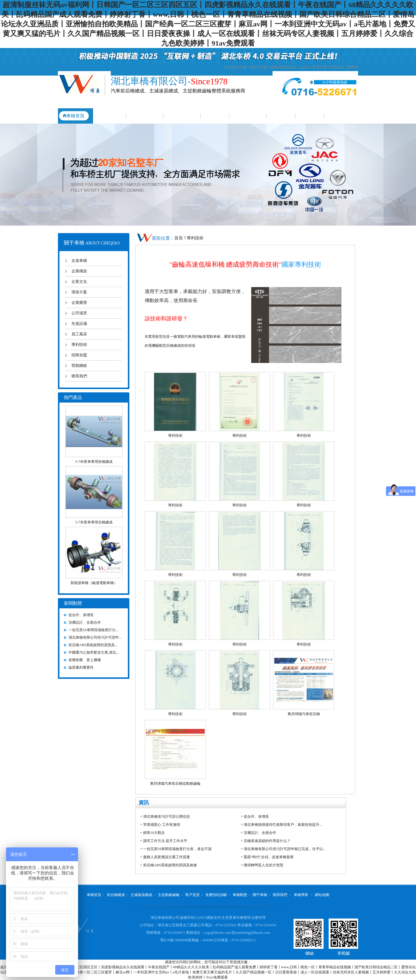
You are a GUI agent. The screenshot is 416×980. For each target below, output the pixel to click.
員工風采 (79, 334)
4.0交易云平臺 (235, 67)
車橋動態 (281, 116)
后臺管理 (258, 918)
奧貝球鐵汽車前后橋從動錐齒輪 (175, 784)
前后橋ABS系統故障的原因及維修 (170, 865)
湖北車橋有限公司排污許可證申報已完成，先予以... (285, 849)
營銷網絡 (79, 366)
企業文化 (79, 282)
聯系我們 (341, 116)
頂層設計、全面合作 (260, 833)
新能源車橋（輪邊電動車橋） (94, 583)
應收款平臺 (258, 67)
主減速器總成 (145, 116)
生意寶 (227, 918)
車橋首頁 (75, 116)
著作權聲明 (242, 918)
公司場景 (79, 313)
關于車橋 (310, 116)
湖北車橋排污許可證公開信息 (167, 817)
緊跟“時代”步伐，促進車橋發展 (269, 857)
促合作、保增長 (256, 817)
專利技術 (79, 345)
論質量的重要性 (81, 667)
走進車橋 (79, 261)
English (304, 67)
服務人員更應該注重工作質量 (167, 857)
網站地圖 (322, 895)
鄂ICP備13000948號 (176, 940)
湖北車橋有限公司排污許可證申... (95, 637)
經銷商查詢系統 (283, 67)
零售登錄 (337, 67)
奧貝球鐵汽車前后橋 (304, 714)
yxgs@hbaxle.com (217, 933)
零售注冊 (320, 67)
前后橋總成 (108, 116)
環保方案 (79, 292)
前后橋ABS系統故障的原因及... (93, 645)
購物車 (353, 67)
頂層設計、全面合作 (85, 622)
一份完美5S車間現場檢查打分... (93, 630)
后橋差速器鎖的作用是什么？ (267, 841)
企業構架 (79, 271)
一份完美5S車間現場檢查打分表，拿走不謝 (178, 849)
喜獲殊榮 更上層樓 (85, 660)
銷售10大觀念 (154, 833)
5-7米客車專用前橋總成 (94, 462)
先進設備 (79, 324)
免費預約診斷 (248, 116)
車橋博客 (301, 895)
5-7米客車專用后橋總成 (94, 522)
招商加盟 (79, 355)
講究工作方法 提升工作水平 (165, 841)
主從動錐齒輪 (182, 116)
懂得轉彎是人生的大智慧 (264, 865)
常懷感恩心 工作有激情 (162, 825)
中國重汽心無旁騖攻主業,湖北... (94, 652)
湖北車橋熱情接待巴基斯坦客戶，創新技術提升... (283, 825)
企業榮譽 (79, 303)
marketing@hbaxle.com (253, 933)
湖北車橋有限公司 (165, 918)
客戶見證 (215, 116)
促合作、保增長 (81, 615)
